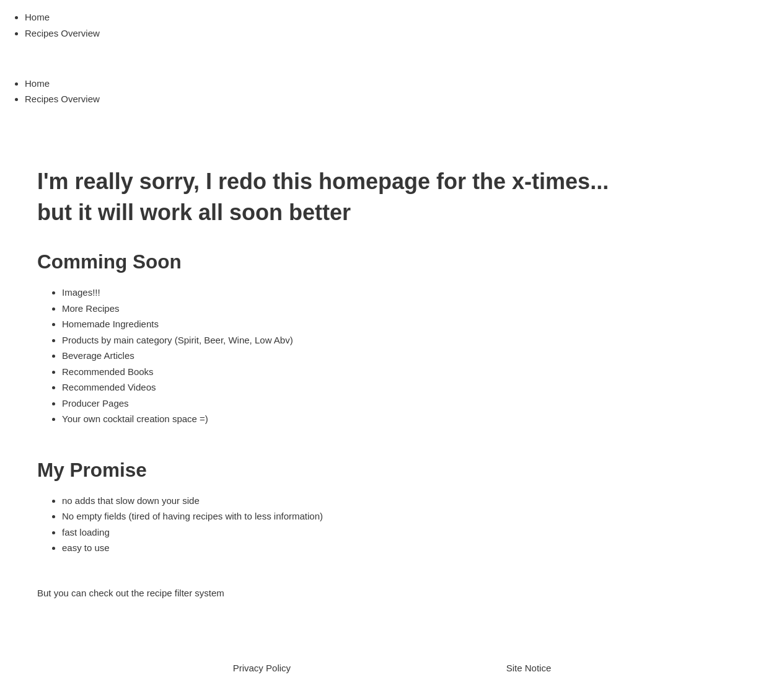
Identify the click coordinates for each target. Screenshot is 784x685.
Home (37, 17)
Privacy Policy (262, 668)
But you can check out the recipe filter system (131, 593)
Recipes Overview (62, 33)
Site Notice (529, 668)
